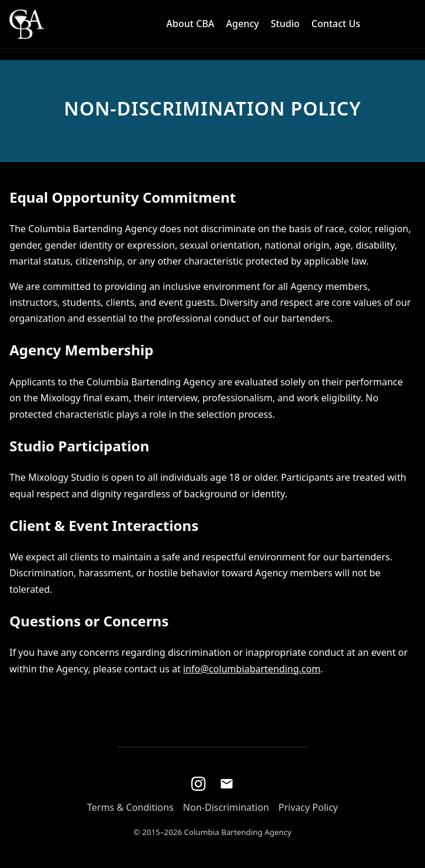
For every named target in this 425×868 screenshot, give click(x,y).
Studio (285, 24)
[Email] (227, 784)
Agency (243, 24)
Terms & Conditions (130, 807)
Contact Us (336, 24)
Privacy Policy (308, 807)
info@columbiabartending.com (252, 669)
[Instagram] (198, 784)
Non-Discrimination (226, 807)
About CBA (191, 24)
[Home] (27, 24)
